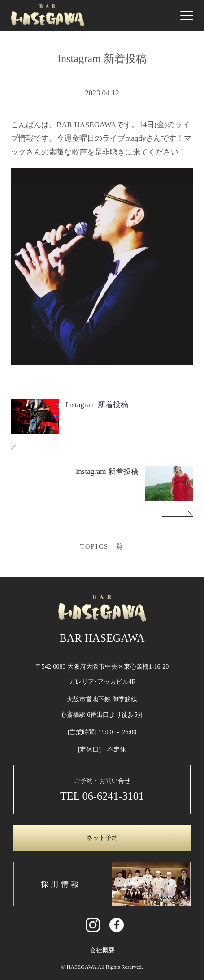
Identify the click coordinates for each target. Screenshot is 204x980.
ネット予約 (102, 838)
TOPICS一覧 (102, 546)
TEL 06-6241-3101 (102, 796)
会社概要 (102, 950)
